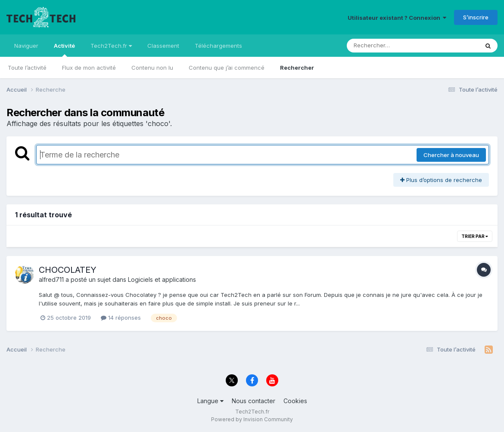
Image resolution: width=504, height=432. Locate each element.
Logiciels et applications (162, 279)
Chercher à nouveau (451, 155)
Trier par (475, 236)
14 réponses (121, 318)
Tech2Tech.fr (111, 46)
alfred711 (51, 279)
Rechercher (297, 68)
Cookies (295, 401)
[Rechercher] (388, 46)
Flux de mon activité (89, 68)
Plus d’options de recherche (441, 180)
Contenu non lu (152, 68)
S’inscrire (476, 17)
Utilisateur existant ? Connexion (397, 18)
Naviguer (26, 46)
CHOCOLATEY (68, 270)
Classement (163, 46)
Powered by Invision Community (252, 419)
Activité (64, 49)
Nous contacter (254, 401)
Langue (210, 401)
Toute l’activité (27, 68)
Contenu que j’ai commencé (227, 68)
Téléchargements (218, 46)
